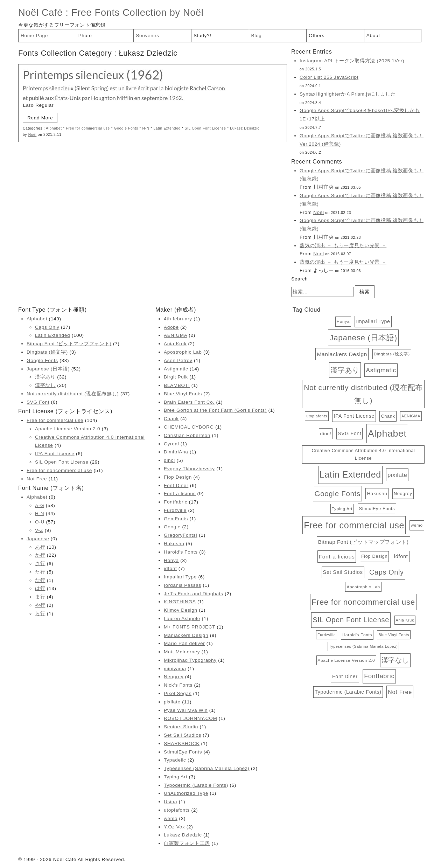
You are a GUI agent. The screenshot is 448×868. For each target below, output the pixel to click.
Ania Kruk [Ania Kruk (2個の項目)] (405, 620)
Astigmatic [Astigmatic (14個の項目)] (381, 370)
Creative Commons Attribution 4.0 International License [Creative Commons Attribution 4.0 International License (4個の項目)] (363, 454)
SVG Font (38, 402)
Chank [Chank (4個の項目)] (388, 416)
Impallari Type (180, 577)
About (373, 36)
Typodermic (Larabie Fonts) (196, 785)
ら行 (40, 614)
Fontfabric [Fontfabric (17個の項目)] (379, 676)
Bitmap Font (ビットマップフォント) (69, 344)
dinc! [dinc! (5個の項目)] (326, 434)
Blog (257, 36)
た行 (40, 572)
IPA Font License (55, 454)
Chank (171, 419)
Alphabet (54, 128)
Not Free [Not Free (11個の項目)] (400, 692)
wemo (171, 818)
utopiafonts (177, 810)
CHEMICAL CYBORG (189, 427)
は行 (40, 588)
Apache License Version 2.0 (68, 429)
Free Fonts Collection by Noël (138, 12)
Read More (40, 118)
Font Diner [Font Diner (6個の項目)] (345, 676)
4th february (178, 319)
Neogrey (174, 677)
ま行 (40, 597)
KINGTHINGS (180, 602)
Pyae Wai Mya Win (186, 710)
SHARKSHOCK (182, 744)
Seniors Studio (181, 727)
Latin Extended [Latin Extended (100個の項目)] (350, 474)
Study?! (202, 36)
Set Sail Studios (183, 735)
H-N (146, 128)
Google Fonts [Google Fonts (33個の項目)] (337, 494)
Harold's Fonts (181, 552)
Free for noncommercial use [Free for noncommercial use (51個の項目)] (363, 602)
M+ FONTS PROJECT (190, 627)
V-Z (39, 530)
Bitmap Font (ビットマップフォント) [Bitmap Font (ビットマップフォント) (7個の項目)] (363, 542)
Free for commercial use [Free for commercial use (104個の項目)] (354, 525)
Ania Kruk (175, 344)
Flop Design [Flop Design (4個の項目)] (374, 556)
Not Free (37, 479)
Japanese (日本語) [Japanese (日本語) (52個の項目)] (363, 338)
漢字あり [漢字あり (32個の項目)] (345, 370)
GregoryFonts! (181, 535)
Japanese (38, 539)
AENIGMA (176, 335)
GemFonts (176, 519)
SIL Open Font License (205, 128)
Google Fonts (126, 128)
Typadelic (175, 760)
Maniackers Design (186, 635)
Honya (171, 560)
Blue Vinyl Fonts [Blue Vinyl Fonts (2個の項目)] (394, 635)
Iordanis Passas (183, 585)
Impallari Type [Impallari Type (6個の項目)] (373, 321)
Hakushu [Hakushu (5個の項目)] (377, 494)
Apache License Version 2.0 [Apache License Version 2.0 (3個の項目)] (346, 660)
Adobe (171, 327)
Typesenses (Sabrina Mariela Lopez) (207, 768)
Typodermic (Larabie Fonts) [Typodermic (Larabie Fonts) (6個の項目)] (348, 692)
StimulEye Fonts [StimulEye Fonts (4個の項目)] (377, 509)
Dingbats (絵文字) (47, 352)
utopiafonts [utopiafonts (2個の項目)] (317, 416)
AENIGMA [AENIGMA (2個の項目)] (411, 416)
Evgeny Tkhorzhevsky (189, 469)
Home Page (34, 36)
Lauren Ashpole (182, 619)
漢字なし (45, 385)
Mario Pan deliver (184, 643)
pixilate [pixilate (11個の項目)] (397, 475)
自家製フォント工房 (187, 843)
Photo (85, 36)
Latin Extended (167, 128)
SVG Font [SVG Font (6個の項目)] (349, 433)
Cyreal (171, 444)
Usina (170, 802)
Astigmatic (176, 369)
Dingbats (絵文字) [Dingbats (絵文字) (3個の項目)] (392, 354)
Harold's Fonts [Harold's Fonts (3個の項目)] (357, 635)
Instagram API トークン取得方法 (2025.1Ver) (352, 61)
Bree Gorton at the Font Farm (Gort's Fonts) (215, 410)
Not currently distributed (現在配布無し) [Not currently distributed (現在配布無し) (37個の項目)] (363, 394)
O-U (40, 522)
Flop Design (178, 477)
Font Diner (176, 485)
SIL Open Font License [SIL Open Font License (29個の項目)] (351, 620)
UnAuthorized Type (186, 793)
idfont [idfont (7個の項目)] (401, 556)
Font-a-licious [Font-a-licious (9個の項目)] (337, 557)
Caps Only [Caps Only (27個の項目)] (386, 572)
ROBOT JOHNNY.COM (190, 718)
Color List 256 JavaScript (329, 77)
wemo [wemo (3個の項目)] (417, 525)
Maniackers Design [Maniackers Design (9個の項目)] (342, 354)
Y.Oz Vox (174, 827)
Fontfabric (176, 502)
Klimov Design (181, 610)
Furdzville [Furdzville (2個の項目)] (327, 635)
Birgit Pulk (176, 377)
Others (317, 36)
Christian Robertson (187, 435)
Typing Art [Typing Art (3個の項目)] (342, 509)
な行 (40, 580)
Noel (319, 254)
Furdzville (175, 510)
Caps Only (47, 327)
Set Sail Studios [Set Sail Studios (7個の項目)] (343, 572)
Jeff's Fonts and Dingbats (194, 594)
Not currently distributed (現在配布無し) (73, 394)
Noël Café (40, 12)
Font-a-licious (180, 494)
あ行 (40, 547)
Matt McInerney (182, 652)
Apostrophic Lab (183, 352)
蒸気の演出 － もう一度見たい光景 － (343, 246)
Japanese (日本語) (48, 369)
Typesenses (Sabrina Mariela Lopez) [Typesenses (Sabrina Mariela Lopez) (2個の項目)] (363, 646)
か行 (40, 555)
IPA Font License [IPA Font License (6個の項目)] (354, 416)
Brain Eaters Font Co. (189, 402)
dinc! (169, 460)
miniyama (175, 669)
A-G (40, 505)
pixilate (172, 702)
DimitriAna (176, 452)
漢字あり (45, 377)
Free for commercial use (88, 128)
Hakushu (174, 544)
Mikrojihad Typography (190, 660)
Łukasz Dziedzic (245, 128)
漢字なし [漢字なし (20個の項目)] (395, 660)
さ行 (40, 564)
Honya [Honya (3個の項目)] (343, 321)
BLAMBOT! (177, 385)
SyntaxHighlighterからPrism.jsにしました (348, 94)
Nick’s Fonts (178, 685)
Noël (33, 135)
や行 (40, 605)
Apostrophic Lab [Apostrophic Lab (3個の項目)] (363, 587)
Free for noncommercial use (59, 470)
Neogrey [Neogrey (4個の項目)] (403, 494)
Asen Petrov (178, 360)
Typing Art (176, 777)
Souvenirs (148, 36)
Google (172, 527)
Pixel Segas (178, 693)
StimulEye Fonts (183, 752)
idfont (170, 568)
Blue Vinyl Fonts (183, 394)
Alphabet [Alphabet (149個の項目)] (387, 433)
